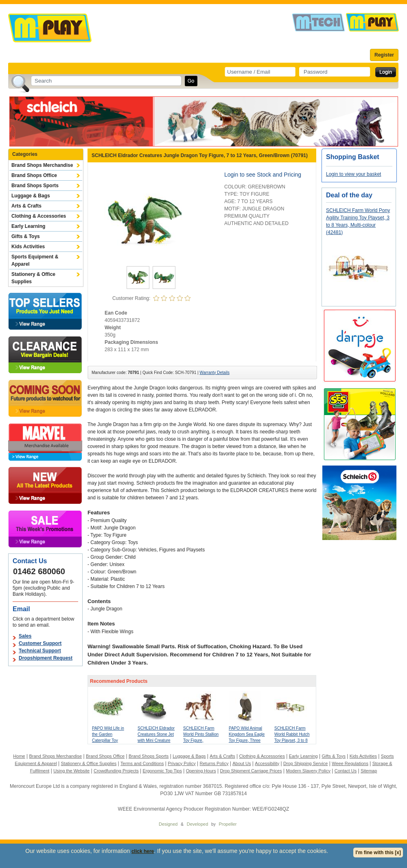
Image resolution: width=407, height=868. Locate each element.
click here (143, 851)
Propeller (228, 824)
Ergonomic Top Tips (162, 771)
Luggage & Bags (31, 196)
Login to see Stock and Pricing (263, 175)
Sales (25, 636)
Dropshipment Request (46, 658)
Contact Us (346, 771)
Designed (168, 824)
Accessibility (267, 763)
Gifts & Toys (26, 236)
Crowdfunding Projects (116, 771)
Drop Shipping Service (305, 763)
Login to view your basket (353, 174)
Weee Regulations (350, 763)
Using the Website (71, 771)
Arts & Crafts (26, 206)
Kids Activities (28, 247)
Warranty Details (214, 373)
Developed (198, 824)
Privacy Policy (182, 763)
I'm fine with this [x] (378, 853)
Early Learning (28, 226)
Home (19, 756)
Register (384, 55)
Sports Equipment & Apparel (35, 260)
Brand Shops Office (34, 175)
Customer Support (40, 643)
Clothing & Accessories (39, 216)
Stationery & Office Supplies (33, 278)
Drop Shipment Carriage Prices (251, 771)
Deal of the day (349, 195)
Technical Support (40, 651)
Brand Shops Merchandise (42, 165)
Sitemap (369, 771)
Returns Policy (214, 763)
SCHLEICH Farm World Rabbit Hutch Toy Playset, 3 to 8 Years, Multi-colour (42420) (292, 740)
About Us (242, 763)
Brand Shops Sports (35, 186)
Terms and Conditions (142, 763)
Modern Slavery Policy (308, 771)
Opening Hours (201, 771)
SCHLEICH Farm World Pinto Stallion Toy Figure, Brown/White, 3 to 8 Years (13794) (201, 740)
